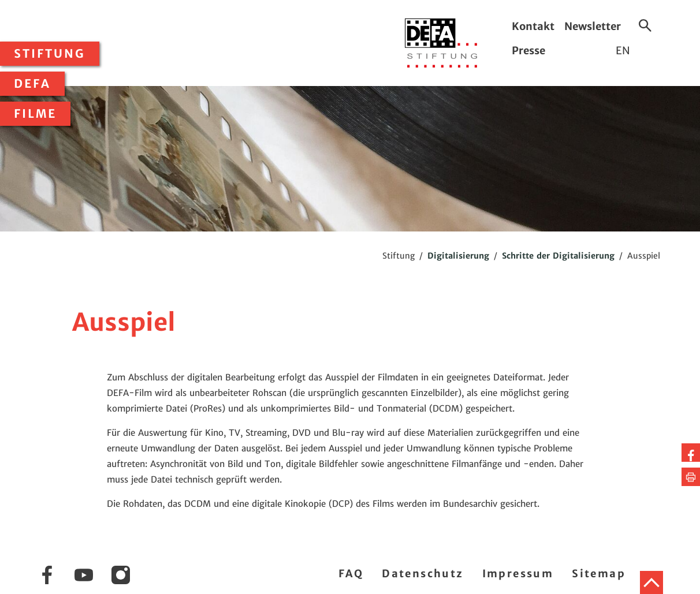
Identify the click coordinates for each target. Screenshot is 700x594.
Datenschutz (422, 574)
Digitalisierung (458, 256)
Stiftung (50, 54)
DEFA (32, 84)
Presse (528, 51)
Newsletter (593, 26)
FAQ (351, 574)
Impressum (518, 574)
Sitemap (599, 574)
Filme (35, 114)
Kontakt (533, 26)
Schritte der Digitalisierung (558, 256)
